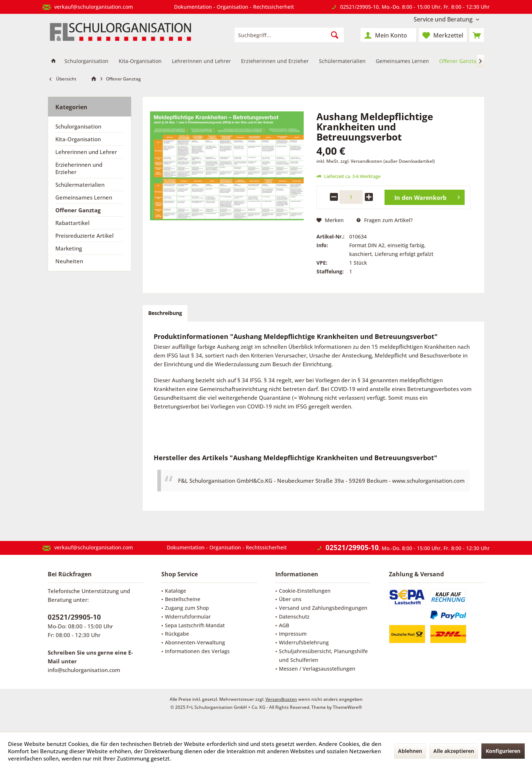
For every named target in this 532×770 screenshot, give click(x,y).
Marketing (69, 248)
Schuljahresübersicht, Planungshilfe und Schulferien (323, 656)
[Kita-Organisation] (140, 61)
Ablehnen (410, 751)
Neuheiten (69, 261)
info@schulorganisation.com (84, 670)
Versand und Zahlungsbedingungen (323, 608)
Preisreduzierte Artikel (84, 236)
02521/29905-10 (359, 7)
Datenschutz (294, 617)
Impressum (293, 634)
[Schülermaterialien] (342, 61)
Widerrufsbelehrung (304, 642)
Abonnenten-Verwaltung (195, 642)
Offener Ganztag (78, 210)
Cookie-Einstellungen (305, 591)
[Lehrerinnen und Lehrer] (201, 61)
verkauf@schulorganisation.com (94, 7)
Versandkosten (281, 699)
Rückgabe (177, 634)
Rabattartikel (72, 223)
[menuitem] (446, 19)
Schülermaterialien (80, 185)
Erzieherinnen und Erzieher (79, 168)
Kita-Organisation (78, 139)
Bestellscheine (183, 599)
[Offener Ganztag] (459, 61)
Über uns (290, 599)
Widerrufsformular (188, 617)
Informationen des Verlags (197, 651)
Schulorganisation (78, 126)
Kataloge (176, 591)
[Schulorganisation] (86, 61)
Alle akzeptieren (454, 751)
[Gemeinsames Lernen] (402, 61)
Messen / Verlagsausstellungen (317, 669)
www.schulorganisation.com (428, 481)
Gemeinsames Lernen (84, 197)
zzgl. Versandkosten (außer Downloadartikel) (388, 161)
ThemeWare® (347, 707)
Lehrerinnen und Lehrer (86, 152)
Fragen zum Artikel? (385, 220)
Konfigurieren (503, 751)
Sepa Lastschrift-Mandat (195, 625)
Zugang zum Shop (187, 608)
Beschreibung (165, 313)
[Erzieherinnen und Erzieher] (275, 61)
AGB (284, 625)
